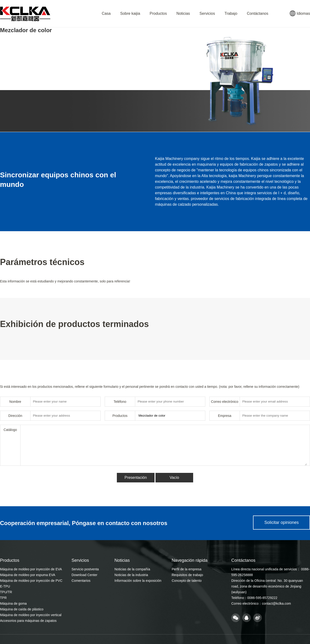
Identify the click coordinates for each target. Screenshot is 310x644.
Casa (106, 13)
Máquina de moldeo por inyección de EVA (31, 569)
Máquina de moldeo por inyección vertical (31, 615)
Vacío (175, 478)
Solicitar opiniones (281, 523)
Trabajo (231, 13)
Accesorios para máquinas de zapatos (28, 621)
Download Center (84, 575)
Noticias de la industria (131, 575)
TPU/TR (6, 592)
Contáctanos (258, 13)
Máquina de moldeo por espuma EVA (28, 575)
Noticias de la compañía (132, 569)
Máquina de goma (13, 603)
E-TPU (5, 586)
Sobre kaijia (130, 13)
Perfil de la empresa (187, 569)
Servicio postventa (85, 569)
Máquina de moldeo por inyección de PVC (31, 581)
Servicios (207, 13)
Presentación (135, 478)
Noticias (183, 13)
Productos (158, 13)
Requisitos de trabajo (187, 575)
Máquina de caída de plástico (22, 609)
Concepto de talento (187, 581)
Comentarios (81, 581)
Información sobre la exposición (138, 581)
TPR (3, 598)
